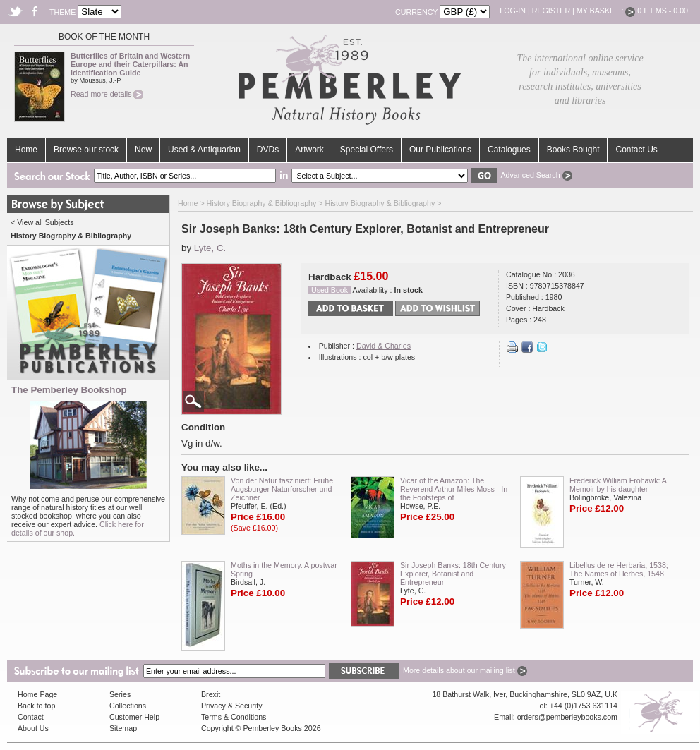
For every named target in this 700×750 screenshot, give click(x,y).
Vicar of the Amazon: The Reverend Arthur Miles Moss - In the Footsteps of (454, 489)
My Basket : (606, 11)
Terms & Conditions (234, 717)
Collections (128, 706)
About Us (33, 728)
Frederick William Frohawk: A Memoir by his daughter (618, 485)
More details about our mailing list (465, 670)
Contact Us (636, 150)
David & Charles (384, 346)
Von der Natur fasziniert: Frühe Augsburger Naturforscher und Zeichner (282, 489)
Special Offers (367, 150)
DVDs (268, 150)
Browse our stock (86, 150)
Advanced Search (536, 175)
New (143, 150)
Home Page (37, 694)
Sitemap (123, 728)
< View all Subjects (42, 222)
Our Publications (440, 150)
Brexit (211, 694)
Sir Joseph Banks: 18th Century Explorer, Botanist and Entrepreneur (453, 574)
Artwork (309, 150)
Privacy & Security (231, 706)
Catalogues (509, 150)
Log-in (513, 11)
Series (120, 694)
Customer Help (134, 717)
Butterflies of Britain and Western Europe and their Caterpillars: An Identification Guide (130, 64)
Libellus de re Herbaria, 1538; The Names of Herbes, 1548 (619, 569)
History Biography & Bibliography (262, 203)
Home (26, 150)
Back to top (36, 706)
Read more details (107, 94)
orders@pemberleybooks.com (567, 717)
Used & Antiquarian (204, 150)
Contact (31, 717)
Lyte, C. (210, 248)
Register (551, 11)
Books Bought (573, 150)
